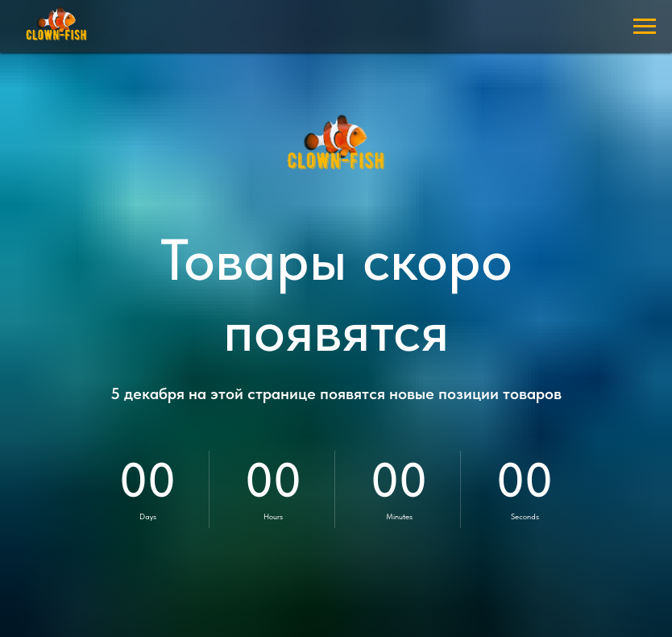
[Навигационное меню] (645, 27)
